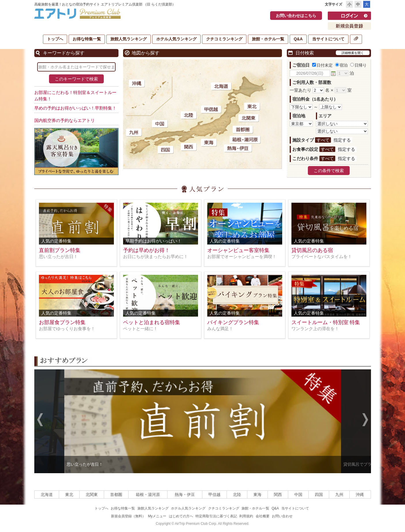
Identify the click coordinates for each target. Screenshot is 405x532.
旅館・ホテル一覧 (268, 39)
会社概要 (263, 516)
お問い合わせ (282, 516)
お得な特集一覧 (87, 39)
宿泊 (341, 65)
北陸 (237, 495)
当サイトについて (328, 39)
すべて (323, 140)
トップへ (55, 39)
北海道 (47, 495)
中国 (298, 495)
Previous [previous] (40, 420)
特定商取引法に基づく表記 (216, 516)
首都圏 (116, 495)
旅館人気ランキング (129, 39)
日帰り (358, 65)
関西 (278, 495)
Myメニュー (157, 516)
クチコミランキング (224, 39)
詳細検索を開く (353, 53)
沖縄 (360, 495)
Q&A (298, 39)
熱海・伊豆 (185, 495)
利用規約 (246, 516)
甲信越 (214, 495)
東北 (69, 495)
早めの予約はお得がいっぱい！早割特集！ (75, 108)
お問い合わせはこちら (296, 16)
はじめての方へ (181, 516)
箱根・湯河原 (148, 495)
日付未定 (322, 65)
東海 (257, 495)
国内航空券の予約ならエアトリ (65, 120)
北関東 (92, 495)
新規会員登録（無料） (128, 516)
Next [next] (365, 420)
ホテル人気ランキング (176, 39)
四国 (319, 495)
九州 (339, 495)
